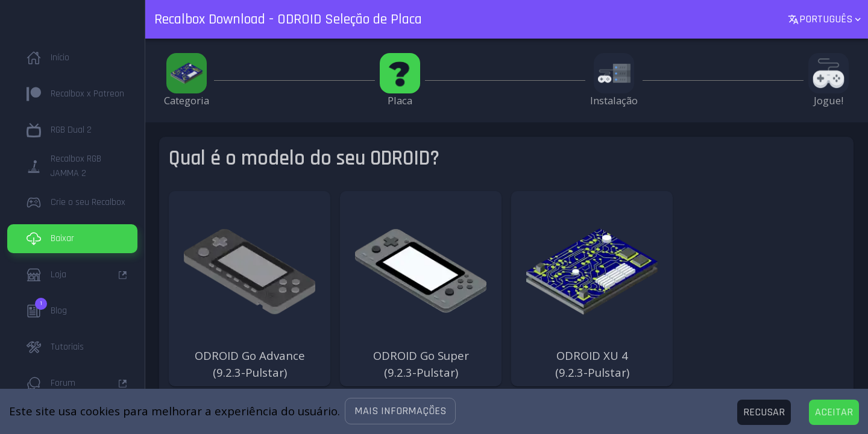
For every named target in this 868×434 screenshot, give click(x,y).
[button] (400, 411)
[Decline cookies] (764, 412)
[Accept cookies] (834, 412)
